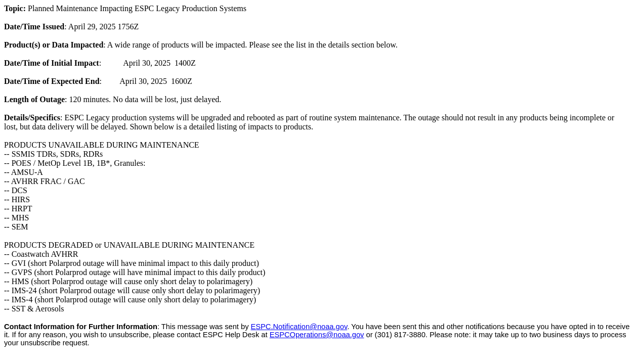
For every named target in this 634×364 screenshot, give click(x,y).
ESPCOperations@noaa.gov (317, 335)
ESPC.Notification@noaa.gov (299, 327)
